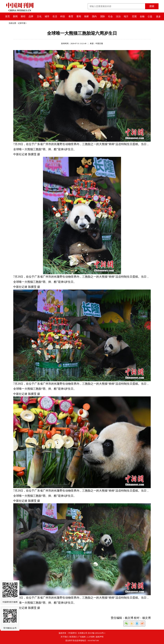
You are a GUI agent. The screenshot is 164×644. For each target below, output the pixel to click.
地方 (126, 16)
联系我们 (73, 637)
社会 (110, 16)
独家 (87, 16)
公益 (150, 16)
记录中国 (22, 23)
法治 (118, 16)
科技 (63, 16)
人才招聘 (91, 637)
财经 (23, 16)
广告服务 (82, 637)
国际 (103, 16)
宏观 (134, 16)
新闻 (15, 16)
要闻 (79, 16)
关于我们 (64, 637)
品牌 (31, 16)
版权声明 (100, 637)
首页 (7, 16)
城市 (47, 16)
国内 (94, 16)
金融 (142, 16)
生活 (55, 16)
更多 (158, 17)
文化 (39, 16)
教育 (71, 16)
